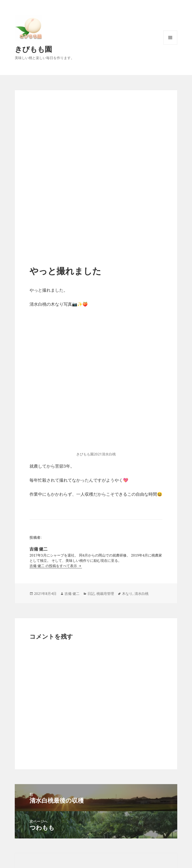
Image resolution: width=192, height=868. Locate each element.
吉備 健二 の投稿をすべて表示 (54, 566)
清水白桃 (141, 593)
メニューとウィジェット (170, 44)
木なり (127, 593)
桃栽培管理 (105, 593)
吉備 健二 (72, 593)
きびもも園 (33, 49)
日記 (91, 593)
